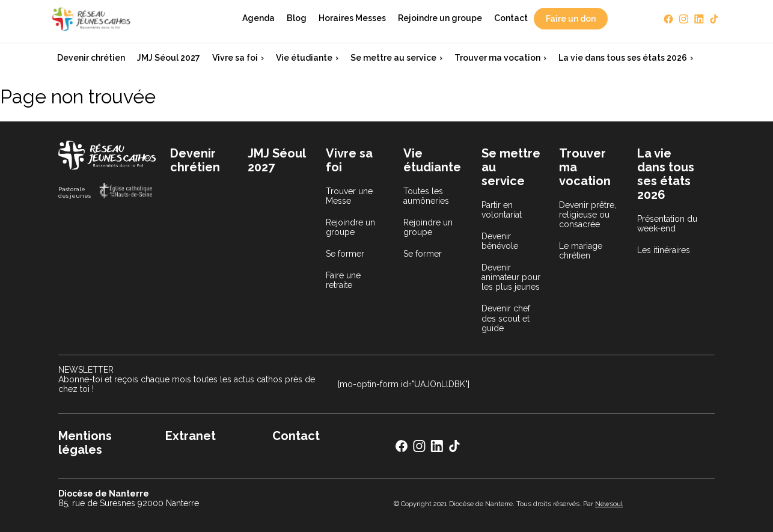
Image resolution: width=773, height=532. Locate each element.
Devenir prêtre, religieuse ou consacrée (588, 215)
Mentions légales (85, 443)
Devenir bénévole (500, 241)
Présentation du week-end (667, 224)
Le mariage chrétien (581, 251)
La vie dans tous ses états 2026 (623, 58)
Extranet (191, 436)
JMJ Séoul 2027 (169, 58)
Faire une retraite (343, 280)
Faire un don (571, 19)
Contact (511, 18)
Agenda (258, 18)
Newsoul (609, 504)
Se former (345, 254)
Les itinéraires (664, 250)
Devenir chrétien (91, 58)
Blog (297, 18)
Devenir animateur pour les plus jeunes (511, 277)
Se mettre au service (393, 58)
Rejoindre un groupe (440, 18)
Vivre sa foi (235, 58)
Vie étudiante (304, 58)
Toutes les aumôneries (426, 196)
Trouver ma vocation (497, 58)
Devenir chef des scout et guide (506, 318)
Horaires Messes (352, 18)
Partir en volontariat (502, 210)
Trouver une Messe (349, 196)
